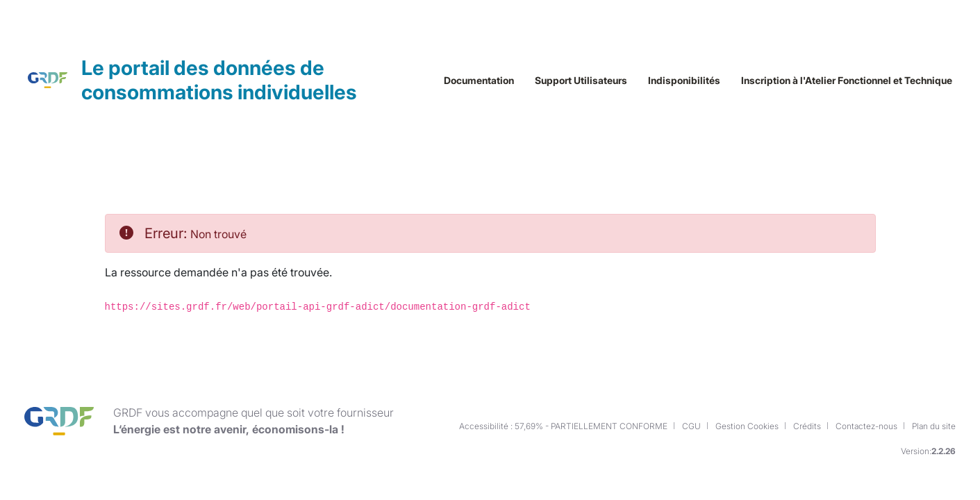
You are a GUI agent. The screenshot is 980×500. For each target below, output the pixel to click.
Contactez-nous (866, 437)
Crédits (807, 437)
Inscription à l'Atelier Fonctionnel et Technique (847, 138)
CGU (691, 437)
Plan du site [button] (934, 437)
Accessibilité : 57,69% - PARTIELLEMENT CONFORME (563, 437)
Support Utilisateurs (581, 138)
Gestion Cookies (747, 437)
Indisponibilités (684, 138)
